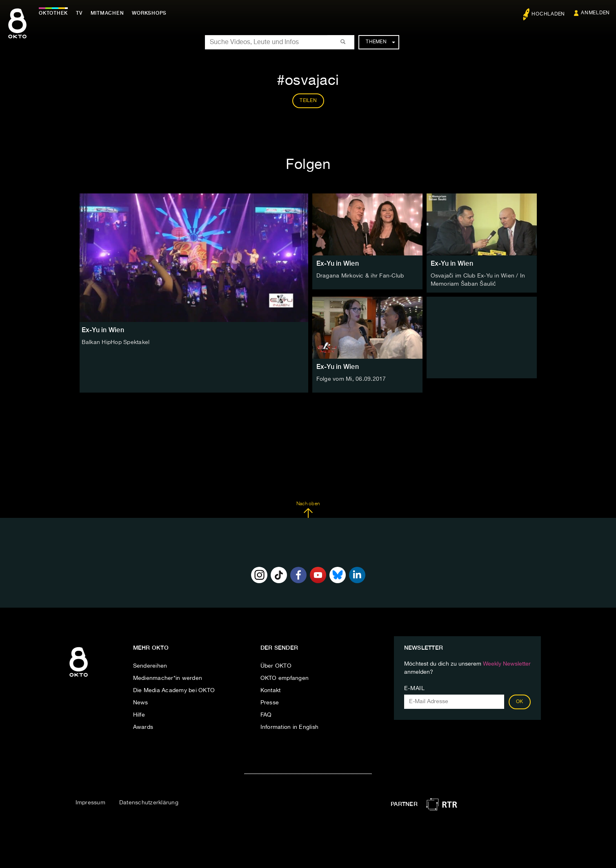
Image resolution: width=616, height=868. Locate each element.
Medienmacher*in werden (168, 678)
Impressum (90, 803)
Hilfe (139, 715)
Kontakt (271, 690)
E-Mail (415, 688)
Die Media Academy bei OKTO (174, 690)
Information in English (290, 727)
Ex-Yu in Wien (338, 263)
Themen (380, 42)
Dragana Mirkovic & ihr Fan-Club (360, 276)
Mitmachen (107, 13)
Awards (143, 727)
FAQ (266, 715)
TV (79, 13)
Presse (270, 703)
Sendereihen (150, 666)
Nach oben (308, 510)
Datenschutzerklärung (149, 803)
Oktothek (53, 13)
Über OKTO (276, 666)
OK (520, 702)
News (141, 703)
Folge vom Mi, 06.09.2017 (351, 379)
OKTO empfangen (285, 678)
